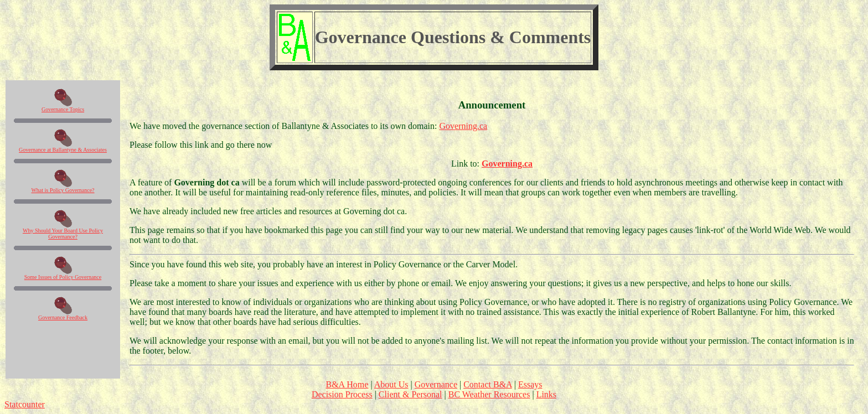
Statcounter (25, 404)
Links (546, 394)
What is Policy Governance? (63, 190)
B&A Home (347, 384)
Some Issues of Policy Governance (63, 277)
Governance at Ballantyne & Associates (63, 150)
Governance (436, 384)
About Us (391, 384)
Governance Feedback (63, 317)
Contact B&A (488, 384)
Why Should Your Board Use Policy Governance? (63, 234)
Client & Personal (410, 394)
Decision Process (342, 394)
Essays (530, 384)
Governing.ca (463, 126)
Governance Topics (63, 109)
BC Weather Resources (489, 394)
